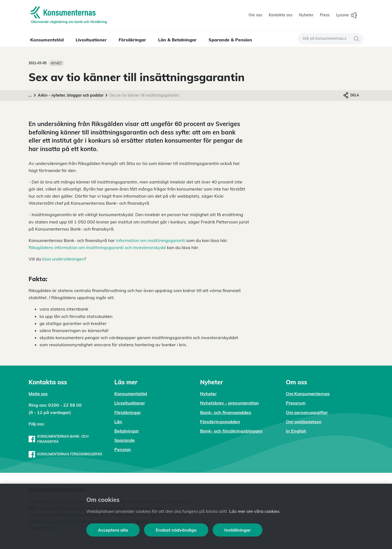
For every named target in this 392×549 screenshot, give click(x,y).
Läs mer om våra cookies (254, 511)
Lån (118, 422)
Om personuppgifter (307, 412)
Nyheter (208, 394)
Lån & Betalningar (177, 40)
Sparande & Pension (230, 40)
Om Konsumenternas (308, 394)
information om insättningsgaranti (151, 240)
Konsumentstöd (47, 40)
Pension (123, 449)
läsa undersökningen (63, 259)
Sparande (125, 440)
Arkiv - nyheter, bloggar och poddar (71, 95)
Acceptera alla (113, 530)
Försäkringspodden (220, 422)
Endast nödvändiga (176, 530)
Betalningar (127, 431)
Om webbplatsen (304, 422)
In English (296, 431)
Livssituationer (91, 40)
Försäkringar (132, 40)
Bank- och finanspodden (226, 412)
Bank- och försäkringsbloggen (231, 431)
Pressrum (296, 403)
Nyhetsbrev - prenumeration (229, 403)
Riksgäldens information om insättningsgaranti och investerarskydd (97, 247)
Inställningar (238, 530)
